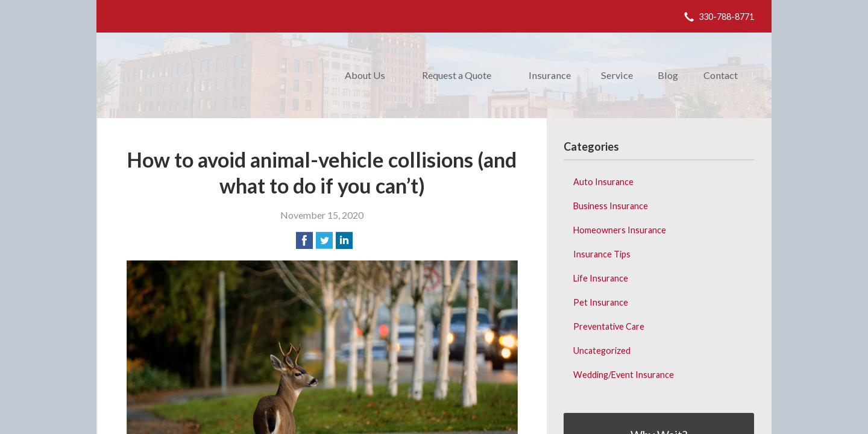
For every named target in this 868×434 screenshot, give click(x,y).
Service (617, 75)
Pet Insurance (601, 302)
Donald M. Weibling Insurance (214, 75)
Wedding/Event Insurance (624, 375)
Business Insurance (611, 206)
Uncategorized (602, 351)
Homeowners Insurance (620, 230)
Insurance (550, 75)
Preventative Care (609, 326)
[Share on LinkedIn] (344, 241)
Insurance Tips (602, 254)
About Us (365, 75)
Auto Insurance (603, 182)
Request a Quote (457, 75)
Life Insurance (601, 278)
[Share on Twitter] (324, 241)
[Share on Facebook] (304, 241)
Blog (668, 75)
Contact (721, 75)
